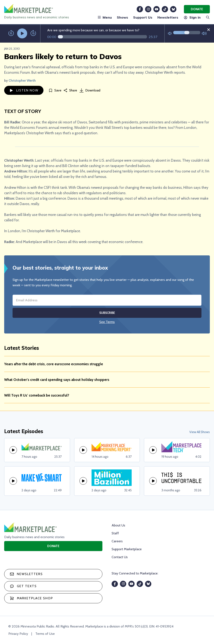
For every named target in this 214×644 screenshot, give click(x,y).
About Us (118, 525)
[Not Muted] (170, 34)
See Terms (107, 322)
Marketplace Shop (31, 598)
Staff (115, 533)
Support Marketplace (127, 549)
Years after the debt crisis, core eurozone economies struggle (54, 364)
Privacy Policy (18, 634)
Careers (117, 541)
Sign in (192, 17)
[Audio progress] (102, 37)
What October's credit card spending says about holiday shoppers (57, 380)
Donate (197, 9)
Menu (105, 17)
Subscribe (107, 313)
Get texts (23, 586)
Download (90, 90)
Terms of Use (45, 634)
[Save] (55, 90)
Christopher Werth (22, 80)
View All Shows (200, 432)
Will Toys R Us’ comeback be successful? (37, 395)
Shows (122, 17)
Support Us (143, 17)
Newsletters (168, 17)
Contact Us (120, 557)
